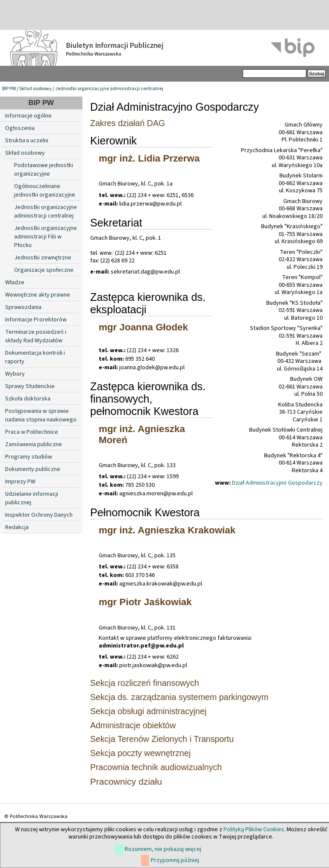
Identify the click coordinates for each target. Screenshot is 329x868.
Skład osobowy (35, 89)
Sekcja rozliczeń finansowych (145, 683)
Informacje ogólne (28, 116)
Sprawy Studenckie (30, 386)
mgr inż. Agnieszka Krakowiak (167, 530)
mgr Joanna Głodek (143, 327)
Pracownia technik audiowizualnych (156, 767)
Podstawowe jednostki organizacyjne (44, 170)
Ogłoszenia (20, 128)
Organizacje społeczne (44, 270)
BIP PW (9, 89)
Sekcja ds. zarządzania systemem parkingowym (179, 697)
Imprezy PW (20, 482)
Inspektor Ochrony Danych (39, 515)
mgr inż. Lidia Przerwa (149, 158)
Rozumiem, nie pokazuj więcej (163, 849)
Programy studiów (29, 457)
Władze (15, 282)
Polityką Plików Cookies (254, 830)
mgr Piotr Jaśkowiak (145, 602)
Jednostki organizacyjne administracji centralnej (109, 89)
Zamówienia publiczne (34, 444)
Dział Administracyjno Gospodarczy (277, 483)
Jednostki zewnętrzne (43, 258)
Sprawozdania (23, 307)
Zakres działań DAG (128, 123)
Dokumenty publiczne (33, 469)
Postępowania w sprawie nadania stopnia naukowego (41, 415)
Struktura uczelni (27, 141)
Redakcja (17, 527)
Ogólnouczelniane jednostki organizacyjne (45, 191)
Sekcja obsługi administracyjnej (148, 711)
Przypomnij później (175, 860)
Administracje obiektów (133, 725)
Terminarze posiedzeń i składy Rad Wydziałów (36, 336)
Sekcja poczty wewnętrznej (140, 753)
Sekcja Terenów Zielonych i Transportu (162, 739)
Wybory (15, 374)
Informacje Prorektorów (36, 320)
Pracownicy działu (126, 781)
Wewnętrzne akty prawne (38, 295)
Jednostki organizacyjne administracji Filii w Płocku (46, 237)
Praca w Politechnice (32, 432)
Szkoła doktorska (28, 399)
